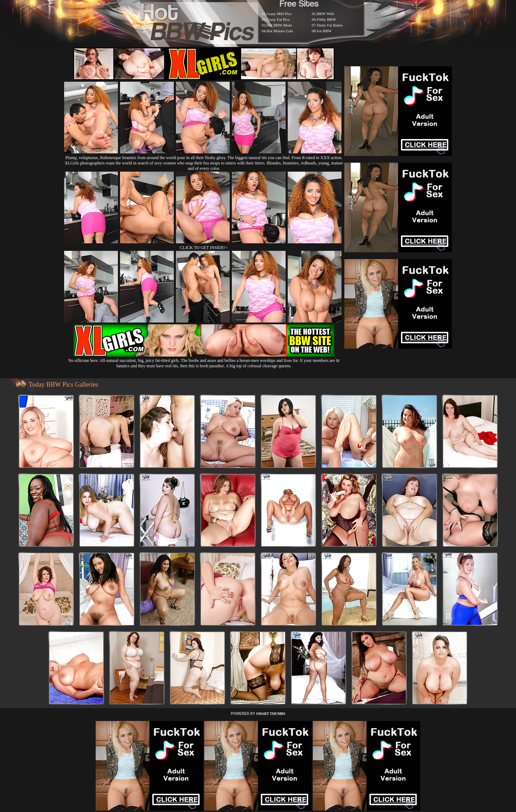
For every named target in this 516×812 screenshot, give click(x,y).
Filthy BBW (326, 19)
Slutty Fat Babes (330, 25)
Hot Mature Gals (280, 31)
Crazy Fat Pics (278, 19)
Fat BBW (324, 31)
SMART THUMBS (271, 714)
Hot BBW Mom (279, 25)
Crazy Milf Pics (279, 14)
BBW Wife (326, 14)
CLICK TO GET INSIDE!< (204, 248)
